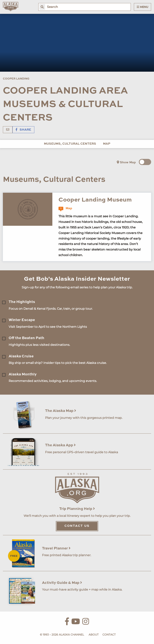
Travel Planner (56, 548)
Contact (109, 635)
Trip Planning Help (77, 509)
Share (23, 130)
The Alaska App (60, 445)
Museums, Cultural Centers (70, 144)
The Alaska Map (61, 411)
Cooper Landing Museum (95, 200)
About (94, 635)
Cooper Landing (16, 79)
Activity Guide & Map (62, 583)
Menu (142, 7)
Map (107, 144)
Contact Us (77, 526)
